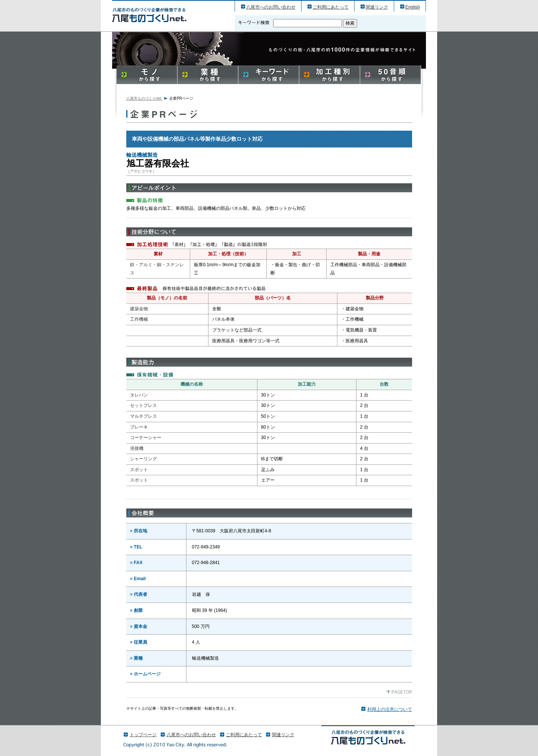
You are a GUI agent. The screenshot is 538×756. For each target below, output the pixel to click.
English (413, 7)
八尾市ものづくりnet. (144, 98)
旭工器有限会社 (149, 15)
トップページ (143, 735)
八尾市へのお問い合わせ (271, 7)
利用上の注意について (390, 709)
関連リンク (377, 7)
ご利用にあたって (331, 7)
